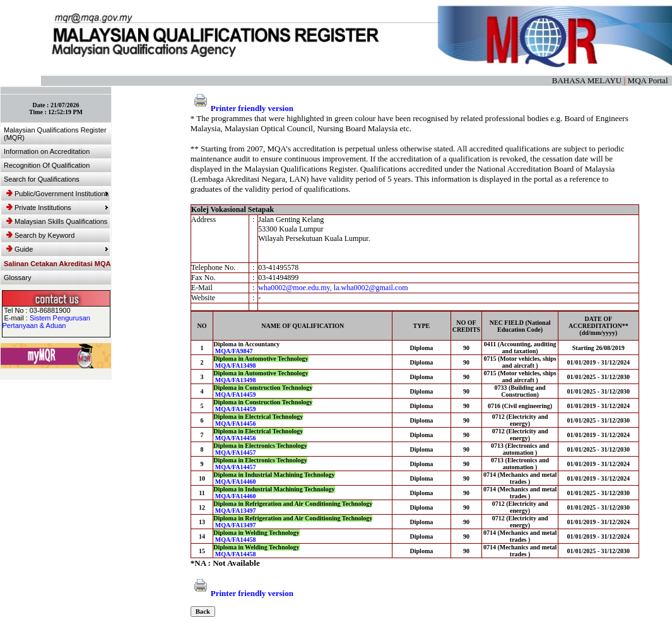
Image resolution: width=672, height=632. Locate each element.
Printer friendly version (242, 108)
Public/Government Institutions (57, 194)
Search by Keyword (40, 235)
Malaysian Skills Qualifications (57, 221)
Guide (57, 249)
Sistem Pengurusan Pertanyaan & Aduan (46, 322)
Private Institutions (57, 208)
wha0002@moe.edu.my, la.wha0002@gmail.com (333, 288)
